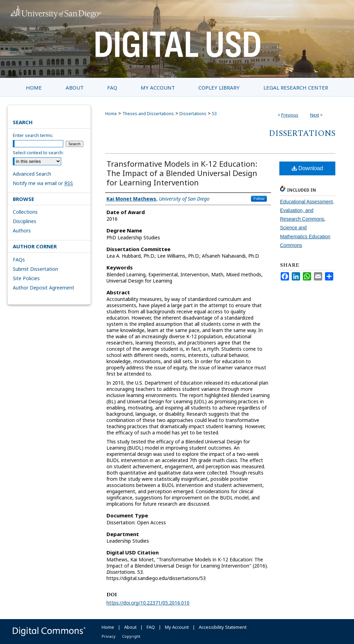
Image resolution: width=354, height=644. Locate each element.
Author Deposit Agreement (44, 288)
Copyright (131, 636)
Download (308, 168)
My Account (177, 627)
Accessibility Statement (223, 627)
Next (315, 115)
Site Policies (26, 278)
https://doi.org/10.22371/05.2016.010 (148, 603)
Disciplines (25, 221)
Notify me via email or (43, 183)
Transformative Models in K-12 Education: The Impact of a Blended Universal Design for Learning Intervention (182, 173)
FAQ (151, 627)
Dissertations (193, 114)
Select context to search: (38, 153)
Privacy (109, 636)
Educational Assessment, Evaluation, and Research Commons (307, 210)
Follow (259, 199)
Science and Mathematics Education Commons (305, 236)
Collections (25, 212)
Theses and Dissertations (148, 114)
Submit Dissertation (35, 269)
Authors (22, 231)
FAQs (19, 260)
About (130, 627)
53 (214, 114)
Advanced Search (32, 174)
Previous (290, 115)
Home (111, 114)
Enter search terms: (33, 135)
